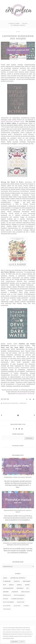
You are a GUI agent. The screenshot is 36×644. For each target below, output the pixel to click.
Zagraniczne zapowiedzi (11, 403)
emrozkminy (27, 581)
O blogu (25, 24)
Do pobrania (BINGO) (18, 25)
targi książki (7, 609)
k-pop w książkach (19, 595)
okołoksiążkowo (8, 588)
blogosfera (7, 606)
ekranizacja (7, 595)
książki (5, 578)
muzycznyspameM (8, 602)
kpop (5, 585)
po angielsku (7, 581)
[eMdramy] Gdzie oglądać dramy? (18, 477)
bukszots (17, 581)
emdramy (6, 592)
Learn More (15, 642)
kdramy (27, 585)
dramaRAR (15, 592)
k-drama (26, 606)
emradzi (19, 585)
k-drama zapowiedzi (17, 599)
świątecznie (21, 602)
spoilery (6, 599)
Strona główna (14, 24)
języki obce (17, 606)
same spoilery (25, 592)
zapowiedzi (23, 403)
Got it (22, 642)
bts (28, 588)
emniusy (11, 585)
